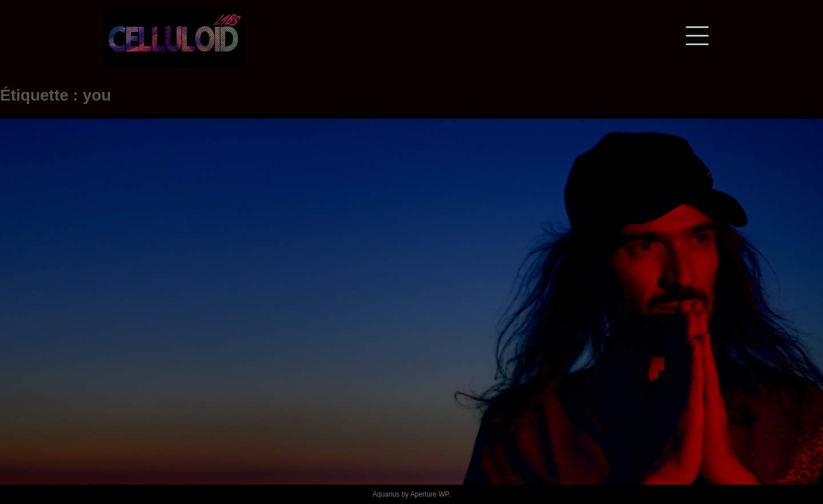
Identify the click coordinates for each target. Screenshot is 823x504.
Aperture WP (430, 494)
